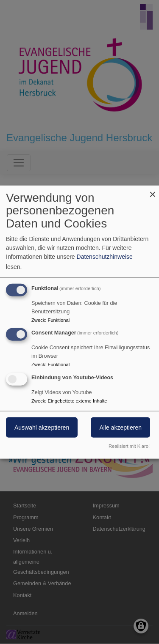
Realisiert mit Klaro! (129, 446)
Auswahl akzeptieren (42, 428)
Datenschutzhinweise (105, 256)
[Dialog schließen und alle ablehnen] (153, 190)
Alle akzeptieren (120, 428)
